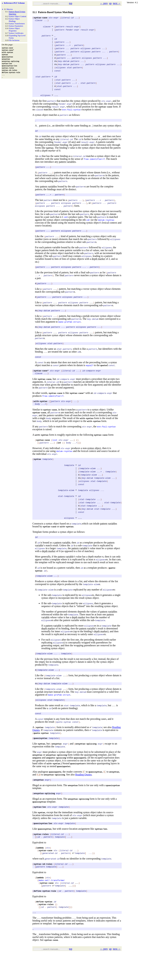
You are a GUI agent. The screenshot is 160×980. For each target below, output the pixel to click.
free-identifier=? (94, 163)
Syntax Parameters (16, 26)
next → (117, 3)
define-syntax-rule (45, 916)
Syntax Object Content (17, 16)
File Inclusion (14, 40)
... (56, 98)
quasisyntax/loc (43, 843)
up (110, 3)
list (55, 451)
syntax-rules (41, 854)
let (59, 454)
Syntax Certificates (16, 33)
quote (103, 374)
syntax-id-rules (43, 886)
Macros (10, 9)
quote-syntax (41, 750)
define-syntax (44, 927)
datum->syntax (106, 225)
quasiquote (80, 775)
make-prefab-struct (69, 329)
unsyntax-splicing (56, 773)
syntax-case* (41, 380)
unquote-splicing (56, 775)
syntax (50, 152)
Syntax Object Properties (14, 30)
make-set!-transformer (52, 904)
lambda (40, 869)
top (71, 3)
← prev (104, 3)
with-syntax (41, 411)
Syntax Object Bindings (14, 20)
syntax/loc (40, 826)
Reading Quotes (83, 792)
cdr (66, 222)
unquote (37, 775)
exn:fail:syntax (71, 112)
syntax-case (41, 18)
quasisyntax (41, 756)
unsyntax (37, 773)
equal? (90, 374)
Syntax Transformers (17, 24)
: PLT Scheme (14, 3)
